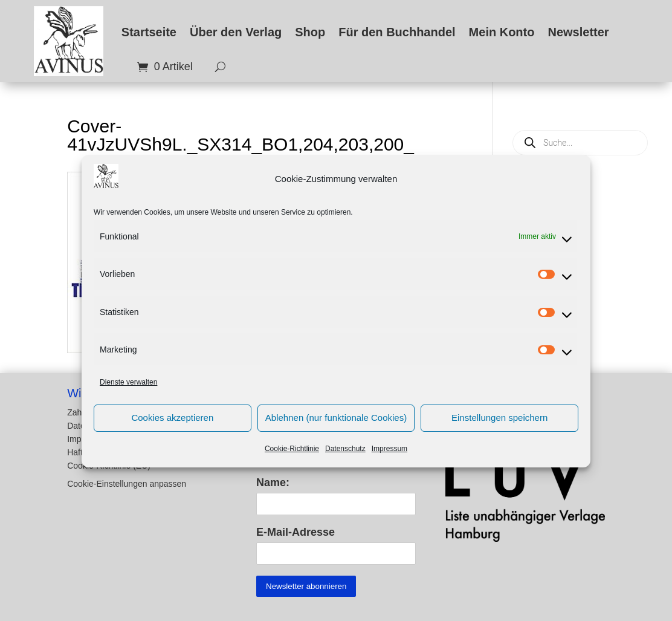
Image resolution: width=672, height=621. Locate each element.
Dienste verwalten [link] (128, 391)
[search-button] (216, 67)
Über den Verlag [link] (236, 32)
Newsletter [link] (578, 32)
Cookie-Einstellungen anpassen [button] (127, 484)
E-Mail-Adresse (296, 532)
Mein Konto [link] (502, 32)
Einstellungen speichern (499, 427)
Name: (273, 483)
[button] (150, 477)
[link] (69, 41)
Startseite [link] (149, 32)
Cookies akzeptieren (172, 427)
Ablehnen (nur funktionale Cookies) (336, 427)
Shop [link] (310, 32)
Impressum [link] (389, 457)
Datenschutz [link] (345, 457)
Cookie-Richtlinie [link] (292, 457)
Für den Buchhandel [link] (397, 32)
